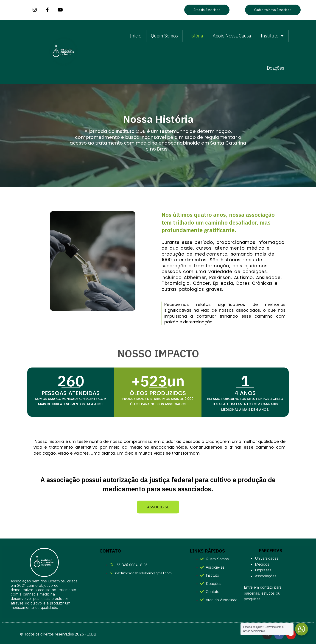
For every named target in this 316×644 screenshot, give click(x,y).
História (195, 36)
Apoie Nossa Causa (232, 36)
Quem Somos (164, 36)
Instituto (272, 36)
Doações (275, 68)
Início (136, 36)
